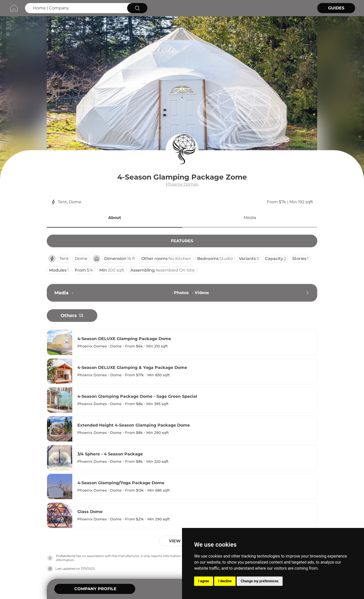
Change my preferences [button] (259, 581)
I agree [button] (204, 581)
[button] (115, 218)
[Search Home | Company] (75, 8)
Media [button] (250, 218)
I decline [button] (225, 581)
